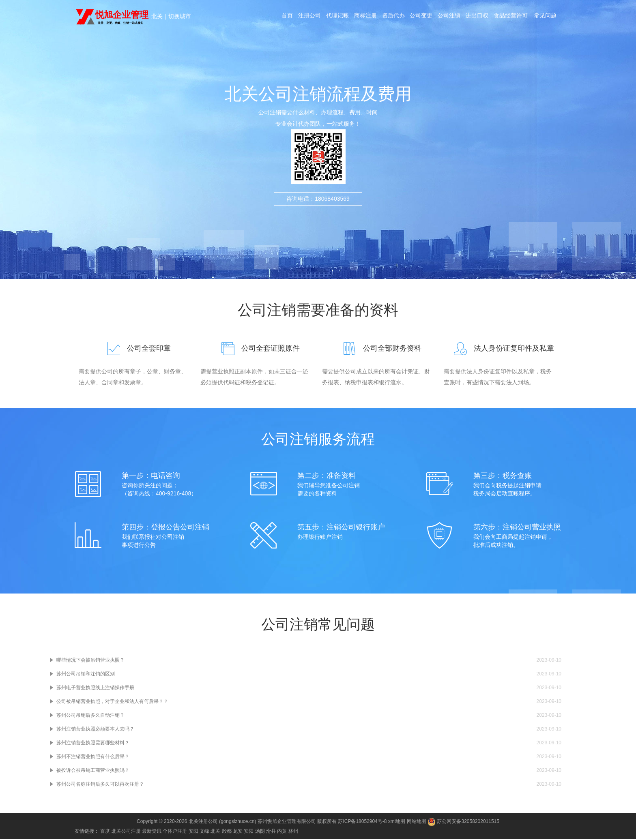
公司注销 (451, 17)
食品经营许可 (513, 17)
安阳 (193, 832)
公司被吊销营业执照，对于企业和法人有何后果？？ (112, 702)
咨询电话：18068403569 (318, 208)
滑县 (271, 832)
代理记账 (337, 17)
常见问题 (547, 17)
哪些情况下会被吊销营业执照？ (90, 661)
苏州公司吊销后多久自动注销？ (90, 716)
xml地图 (397, 822)
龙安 (238, 832)
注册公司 (309, 17)
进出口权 (479, 17)
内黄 (282, 832)
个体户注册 (175, 832)
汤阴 (260, 832)
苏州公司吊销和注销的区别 (86, 675)
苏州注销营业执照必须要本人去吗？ (95, 730)
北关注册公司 (203, 822)
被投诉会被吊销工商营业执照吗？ (93, 771)
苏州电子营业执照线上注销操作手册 (95, 688)
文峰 (204, 832)
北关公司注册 (126, 832)
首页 (286, 17)
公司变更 (422, 17)
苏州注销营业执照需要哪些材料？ (93, 744)
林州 (293, 832)
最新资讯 (152, 832)
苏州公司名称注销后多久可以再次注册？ (100, 785)
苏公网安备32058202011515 (463, 822)
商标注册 (365, 17)
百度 (105, 832)
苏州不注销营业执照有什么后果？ (93, 757)
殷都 (227, 832)
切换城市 (180, 16)
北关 (157, 16)
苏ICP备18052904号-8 (362, 822)
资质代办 (394, 17)
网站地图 (417, 822)
